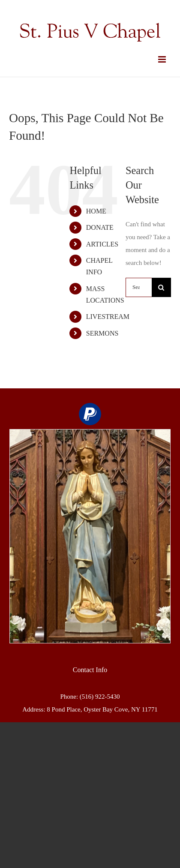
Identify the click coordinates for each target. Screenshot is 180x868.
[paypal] (90, 414)
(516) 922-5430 (100, 697)
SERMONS (102, 333)
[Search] (161, 287)
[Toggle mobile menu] (163, 59)
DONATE (100, 227)
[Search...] (139, 287)
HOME (96, 211)
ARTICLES (102, 244)
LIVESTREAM (108, 317)
